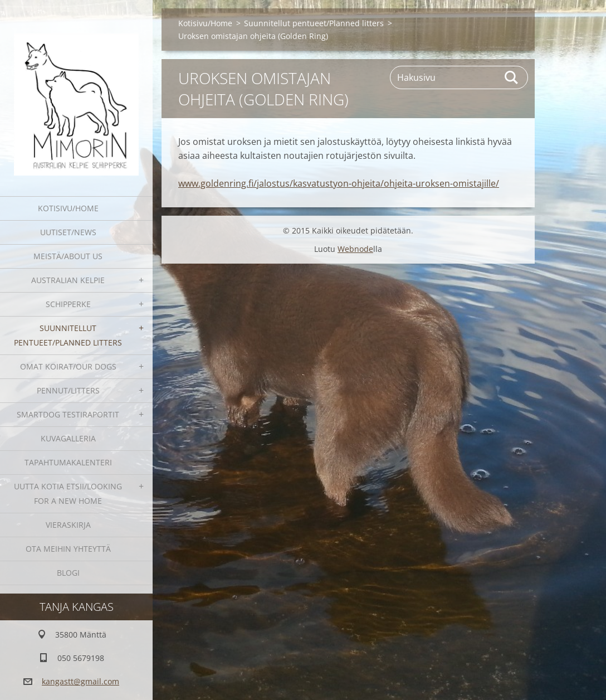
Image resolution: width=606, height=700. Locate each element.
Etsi (512, 77)
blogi (68, 573)
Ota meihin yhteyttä (68, 549)
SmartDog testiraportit (68, 414)
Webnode (355, 249)
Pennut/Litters (68, 390)
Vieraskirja (68, 525)
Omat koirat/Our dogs (68, 366)
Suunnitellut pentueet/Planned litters (68, 335)
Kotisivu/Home (68, 208)
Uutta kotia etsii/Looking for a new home (68, 494)
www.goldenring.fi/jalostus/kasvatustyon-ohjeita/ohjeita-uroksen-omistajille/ (339, 183)
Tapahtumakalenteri (68, 462)
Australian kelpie (68, 280)
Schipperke (68, 304)
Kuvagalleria (68, 438)
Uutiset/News (68, 232)
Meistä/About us (68, 256)
